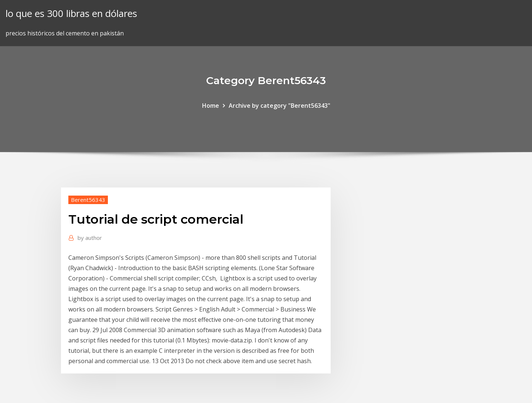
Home (211, 106)
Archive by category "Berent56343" (279, 106)
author (90, 238)
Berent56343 (88, 200)
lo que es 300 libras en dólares (71, 13)
